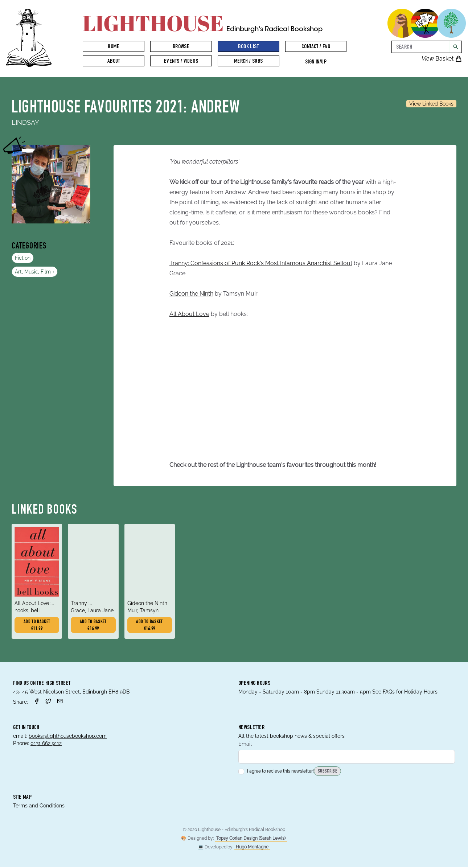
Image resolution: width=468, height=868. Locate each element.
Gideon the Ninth (191, 294)
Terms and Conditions (39, 806)
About (114, 62)
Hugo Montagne (252, 848)
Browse (181, 47)
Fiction (23, 258)
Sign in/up (316, 62)
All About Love (189, 314)
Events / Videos (181, 62)
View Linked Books (431, 104)
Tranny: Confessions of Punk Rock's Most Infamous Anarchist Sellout (261, 263)
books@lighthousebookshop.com (68, 737)
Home (114, 47)
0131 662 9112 (46, 744)
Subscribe (327, 773)
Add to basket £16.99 (93, 626)
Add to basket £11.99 (37, 626)
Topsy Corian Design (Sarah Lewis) (251, 839)
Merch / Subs (249, 62)
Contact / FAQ (316, 47)
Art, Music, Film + (35, 272)
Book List (248, 47)
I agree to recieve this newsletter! (276, 772)
